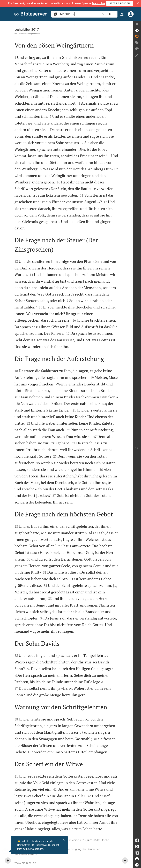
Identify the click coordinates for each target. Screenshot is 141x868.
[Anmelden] (131, 14)
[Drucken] (137, 859)
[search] (81, 14)
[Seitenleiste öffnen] (137, 448)
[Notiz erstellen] (137, 55)
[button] (138, 3)
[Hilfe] (137, 865)
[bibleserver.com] (31, 14)
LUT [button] (112, 14)
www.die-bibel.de (25, 863)
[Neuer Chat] (137, 49)
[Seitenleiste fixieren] (137, 24)
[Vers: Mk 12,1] (137, 30)
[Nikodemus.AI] (8, 851)
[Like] (137, 37)
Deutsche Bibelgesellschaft (30, 34)
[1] (97, 201)
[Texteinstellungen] (122, 14)
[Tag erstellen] (137, 43)
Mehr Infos (99, 3)
